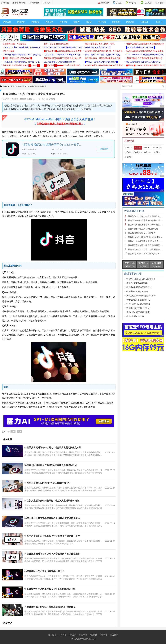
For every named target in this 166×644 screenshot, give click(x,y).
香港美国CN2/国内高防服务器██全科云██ (21, 65)
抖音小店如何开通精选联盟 (138, 312)
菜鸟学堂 (5, 3)
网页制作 (21, 22)
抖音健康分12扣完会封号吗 (138, 300)
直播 (19, 432)
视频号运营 (138, 152)
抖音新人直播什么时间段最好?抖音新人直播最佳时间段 (52, 501)
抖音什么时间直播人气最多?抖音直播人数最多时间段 (51, 465)
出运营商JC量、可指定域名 (15, 44)
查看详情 (104, 149)
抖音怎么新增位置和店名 (137, 283)
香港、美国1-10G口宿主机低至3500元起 (102, 55)
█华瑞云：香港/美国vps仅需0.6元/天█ (101, 62)
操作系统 (116, 22)
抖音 (13, 432)
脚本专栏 (49, 22)
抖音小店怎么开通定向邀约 (138, 304)
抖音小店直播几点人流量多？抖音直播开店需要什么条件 (52, 536)
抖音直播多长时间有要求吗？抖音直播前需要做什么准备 (52, 554)
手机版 (119, 3)
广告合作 (62, 635)
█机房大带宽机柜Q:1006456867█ (141, 47)
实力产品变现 (9, 51)
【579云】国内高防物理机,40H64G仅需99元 (22, 55)
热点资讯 (128, 157)
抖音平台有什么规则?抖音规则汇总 (143, 229)
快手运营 (128, 152)
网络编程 (35, 22)
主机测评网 (34, 3)
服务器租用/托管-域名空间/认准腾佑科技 (143, 62)
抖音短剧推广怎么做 (135, 316)
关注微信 (148, 3)
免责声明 (83, 635)
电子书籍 (102, 22)
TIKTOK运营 (147, 148)
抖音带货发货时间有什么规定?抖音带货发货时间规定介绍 (53, 448)
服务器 (89, 22)
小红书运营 (157, 148)
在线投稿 (114, 635)
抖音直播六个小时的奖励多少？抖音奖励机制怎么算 (50, 589)
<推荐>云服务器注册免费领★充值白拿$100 (145, 44)
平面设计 (144, 22)
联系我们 (73, 635)
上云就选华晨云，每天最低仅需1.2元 (60, 62)
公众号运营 (128, 148)
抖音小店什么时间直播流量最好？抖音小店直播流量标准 (52, 518)
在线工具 (46, 3)
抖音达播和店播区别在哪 (137, 292)
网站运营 (130, 22)
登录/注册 (105, 3)
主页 (12, 86)
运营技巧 (157, 152)
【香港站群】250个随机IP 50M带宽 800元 (62, 55)
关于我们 (52, 635)
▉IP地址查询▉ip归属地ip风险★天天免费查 (63, 51)
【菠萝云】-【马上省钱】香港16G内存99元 (22, 47)
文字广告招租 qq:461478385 (56, 44)
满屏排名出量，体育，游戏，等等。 (100, 44)
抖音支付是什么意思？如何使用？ (141, 279)
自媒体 (18, 86)
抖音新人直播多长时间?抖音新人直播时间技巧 (47, 483)
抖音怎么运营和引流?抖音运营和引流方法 (146, 237)
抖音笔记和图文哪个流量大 (138, 308)
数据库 (77, 22)
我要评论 (51, 99)
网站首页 (7, 22)
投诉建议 (104, 635)
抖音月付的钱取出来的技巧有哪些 (141, 296)
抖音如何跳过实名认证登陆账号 (142, 233)
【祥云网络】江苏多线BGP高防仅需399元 (144, 58)
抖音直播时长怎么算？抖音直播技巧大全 (44, 571)
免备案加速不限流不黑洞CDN (98, 47)
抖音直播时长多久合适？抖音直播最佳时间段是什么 (50, 607)
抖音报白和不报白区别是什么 (139, 287)
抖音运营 (26, 86)
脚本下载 (63, 22)
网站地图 (93, 635)
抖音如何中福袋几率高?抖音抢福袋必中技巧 (147, 220)
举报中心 (133, 3)
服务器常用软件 (19, 3)
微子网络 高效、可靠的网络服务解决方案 (103, 58)
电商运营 (147, 152)
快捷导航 (161, 3)
